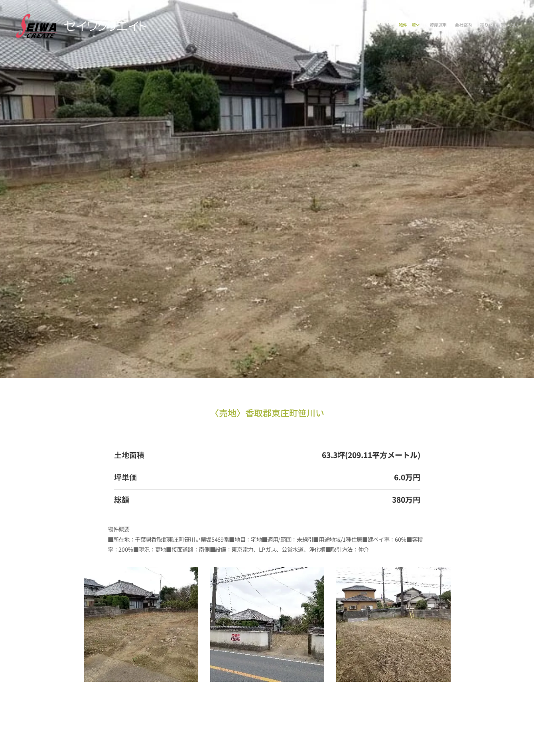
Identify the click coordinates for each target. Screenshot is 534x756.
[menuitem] (481, 26)
